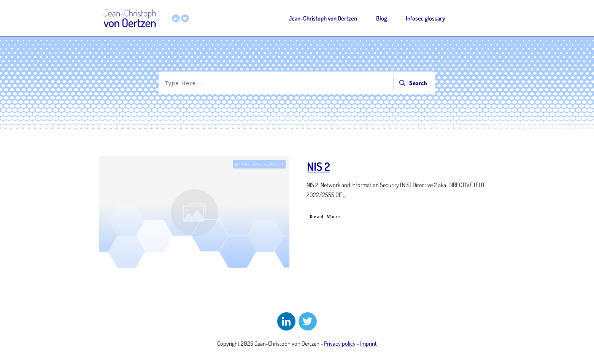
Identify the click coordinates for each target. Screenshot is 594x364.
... (345, 195)
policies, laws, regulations (259, 164)
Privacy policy (340, 343)
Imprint (368, 343)
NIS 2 (318, 166)
